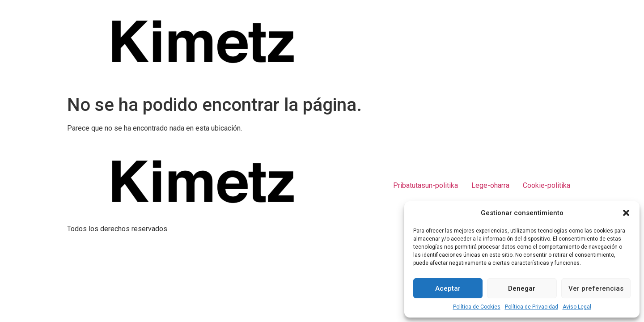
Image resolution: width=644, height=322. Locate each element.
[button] (626, 213)
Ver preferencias (596, 288)
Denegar (522, 288)
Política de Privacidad (532, 307)
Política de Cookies (477, 307)
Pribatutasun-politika (426, 185)
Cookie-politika (547, 185)
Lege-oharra (490, 185)
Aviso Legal (577, 307)
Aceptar (448, 288)
